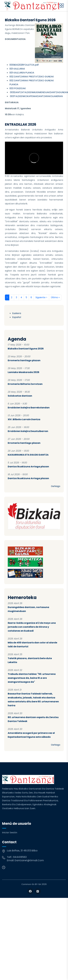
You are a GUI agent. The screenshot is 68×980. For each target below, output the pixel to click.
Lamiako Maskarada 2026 (24, 372)
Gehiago (56, 486)
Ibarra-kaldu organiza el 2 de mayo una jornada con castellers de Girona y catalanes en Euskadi (32, 627)
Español (17, 317)
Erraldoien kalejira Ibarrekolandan (29, 408)
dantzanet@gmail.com (29, 860)
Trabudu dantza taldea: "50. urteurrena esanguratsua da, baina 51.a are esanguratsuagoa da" (32, 678)
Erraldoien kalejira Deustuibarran (28, 431)
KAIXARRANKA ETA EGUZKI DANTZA (28, 455)
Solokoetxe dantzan (20, 396)
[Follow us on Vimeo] (38, 891)
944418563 (20, 857)
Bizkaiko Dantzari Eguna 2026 (26, 349)
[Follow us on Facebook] (30, 891)
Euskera (17, 313)
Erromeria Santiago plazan (24, 360)
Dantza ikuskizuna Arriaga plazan (28, 467)
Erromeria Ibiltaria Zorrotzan (25, 384)
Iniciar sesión (10, 833)
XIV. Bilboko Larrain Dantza (24, 419)
